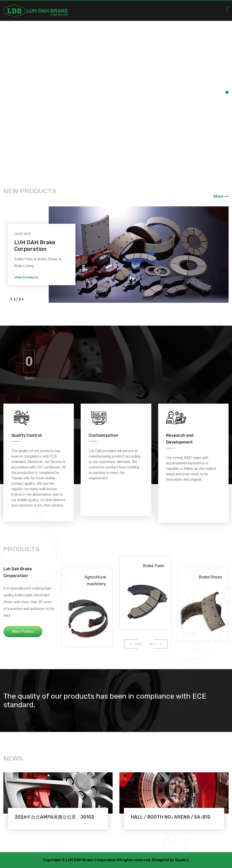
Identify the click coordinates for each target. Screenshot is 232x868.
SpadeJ (181, 860)
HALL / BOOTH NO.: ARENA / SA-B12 (171, 817)
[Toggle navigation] (227, 9)
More (221, 196)
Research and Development (180, 439)
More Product (23, 631)
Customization (103, 435)
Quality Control (27, 435)
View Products (27, 277)
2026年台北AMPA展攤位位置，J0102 (54, 817)
